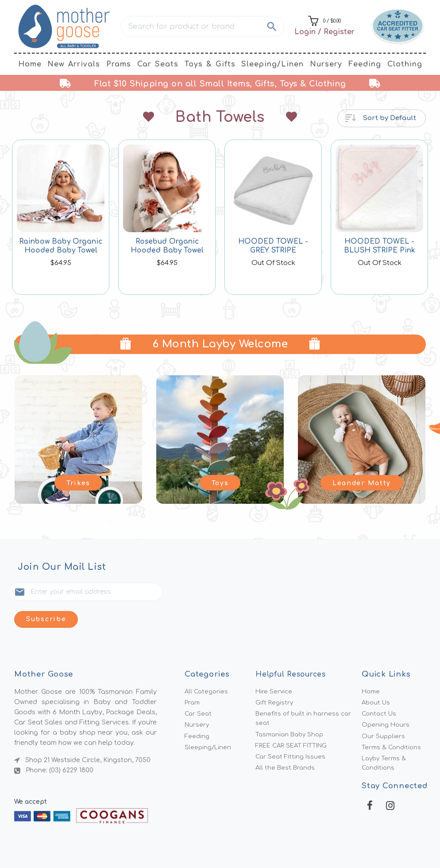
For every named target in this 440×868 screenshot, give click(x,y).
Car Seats (158, 64)
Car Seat (199, 691)
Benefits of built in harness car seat (305, 696)
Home (30, 64)
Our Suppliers (384, 715)
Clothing (405, 64)
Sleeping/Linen (272, 64)
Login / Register (324, 32)
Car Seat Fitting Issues (292, 737)
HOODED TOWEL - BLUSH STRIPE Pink (380, 246)
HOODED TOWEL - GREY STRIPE (273, 246)
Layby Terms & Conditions (386, 744)
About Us (377, 679)
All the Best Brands (287, 749)
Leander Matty (361, 482)
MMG (241, 847)
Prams (119, 64)
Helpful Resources (293, 649)
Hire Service (274, 667)
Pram (193, 679)
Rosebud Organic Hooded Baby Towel (167, 246)
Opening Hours (386, 703)
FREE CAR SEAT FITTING (295, 725)
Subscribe (166, 593)
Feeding (365, 64)
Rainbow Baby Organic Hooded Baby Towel (61, 246)
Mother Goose (179, 847)
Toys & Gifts (210, 64)
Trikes (78, 482)
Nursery (326, 64)
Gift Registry (275, 679)
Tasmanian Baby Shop (292, 713)
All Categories (207, 667)
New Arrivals (74, 64)
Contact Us (380, 691)
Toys (220, 482)
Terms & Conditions (393, 727)
